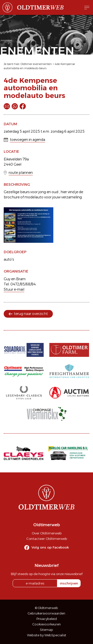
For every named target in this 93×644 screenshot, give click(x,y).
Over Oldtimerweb (47, 533)
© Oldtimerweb (46, 608)
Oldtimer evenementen (36, 64)
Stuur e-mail (14, 289)
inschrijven (69, 583)
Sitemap (46, 630)
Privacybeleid (47, 619)
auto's (9, 259)
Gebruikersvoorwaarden (46, 613)
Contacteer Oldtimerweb (47, 539)
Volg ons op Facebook (50, 547)
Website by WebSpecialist (47, 635)
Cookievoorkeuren (47, 624)
